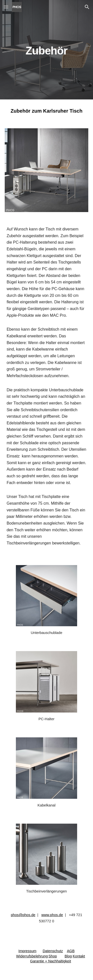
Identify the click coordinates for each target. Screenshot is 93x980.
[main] (47, 50)
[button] (6, 7)
